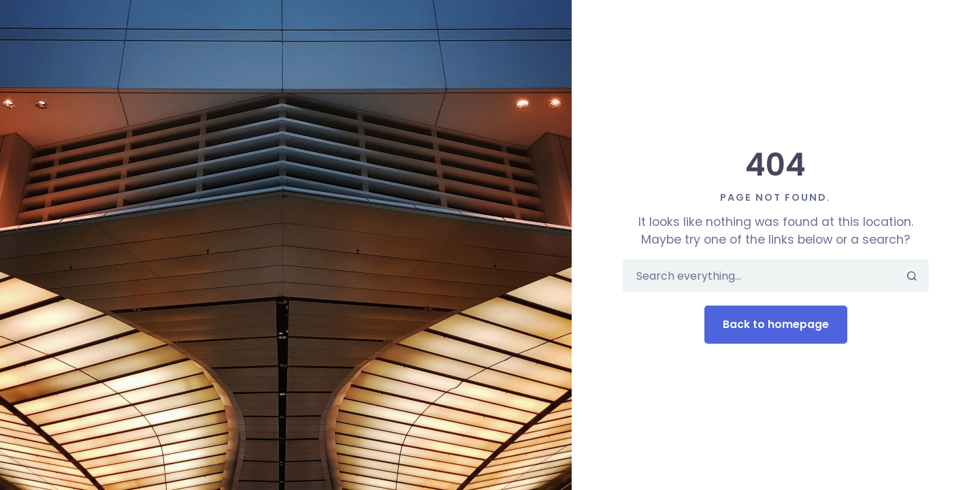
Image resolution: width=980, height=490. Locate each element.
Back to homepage (776, 324)
